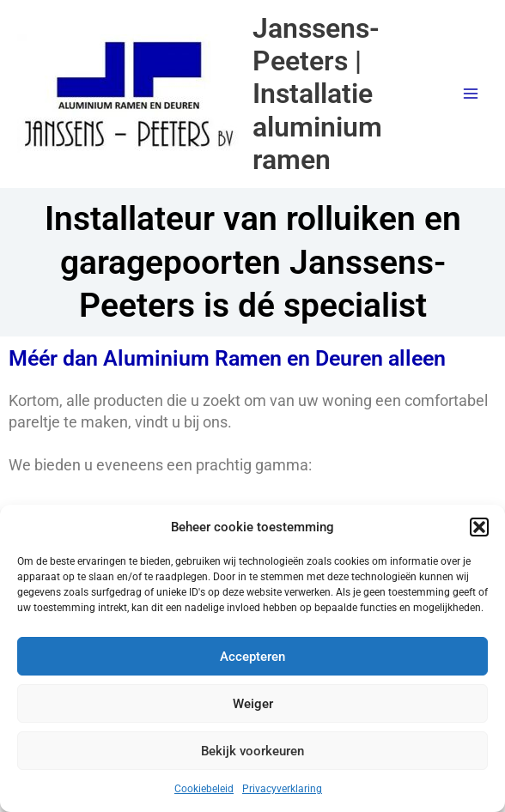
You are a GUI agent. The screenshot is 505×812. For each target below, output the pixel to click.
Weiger (253, 704)
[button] (479, 527)
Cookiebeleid (204, 789)
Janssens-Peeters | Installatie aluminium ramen (317, 94)
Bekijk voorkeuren (252, 751)
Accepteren (252, 657)
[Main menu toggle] (471, 94)
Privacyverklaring (282, 789)
